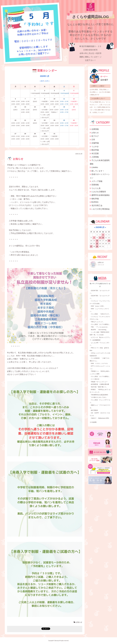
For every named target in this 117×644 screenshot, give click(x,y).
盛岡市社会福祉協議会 (101, 195)
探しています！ (98, 171)
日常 (93, 140)
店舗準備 (95, 143)
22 (97, 244)
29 (97, 246)
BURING (95, 202)
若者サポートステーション (100, 176)
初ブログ (95, 136)
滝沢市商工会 (97, 206)
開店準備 (95, 150)
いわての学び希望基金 (101, 209)
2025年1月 (100, 227)
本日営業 (95, 154)
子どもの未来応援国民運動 (100, 162)
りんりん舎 (96, 188)
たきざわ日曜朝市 (99, 192)
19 (109, 241)
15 (97, 241)
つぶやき (95, 147)
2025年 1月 (45, 76)
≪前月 (42, 81)
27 (91, 246)
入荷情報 (95, 157)
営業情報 (95, 185)
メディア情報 (97, 181)
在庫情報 (95, 129)
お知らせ (15, 159)
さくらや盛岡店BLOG (90, 17)
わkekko (95, 167)
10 (103, 238)
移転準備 (95, 199)
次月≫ (47, 81)
